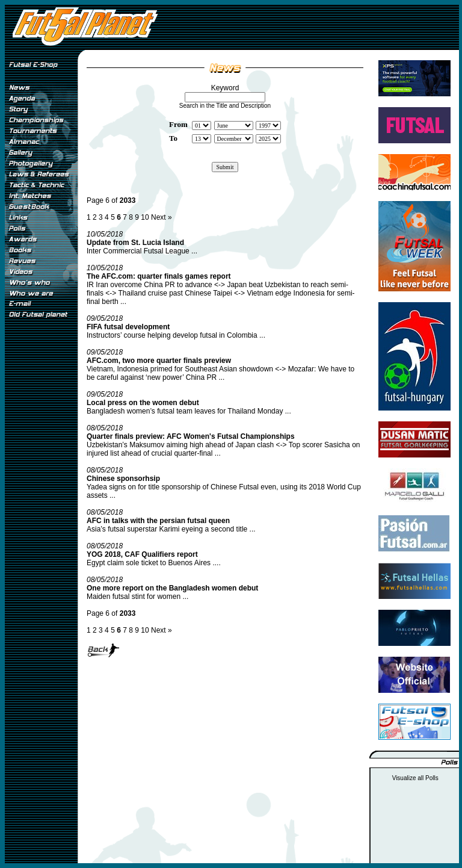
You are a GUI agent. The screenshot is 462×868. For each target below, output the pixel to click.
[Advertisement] (41, 523)
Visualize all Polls (415, 778)
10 (145, 217)
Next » (162, 217)
